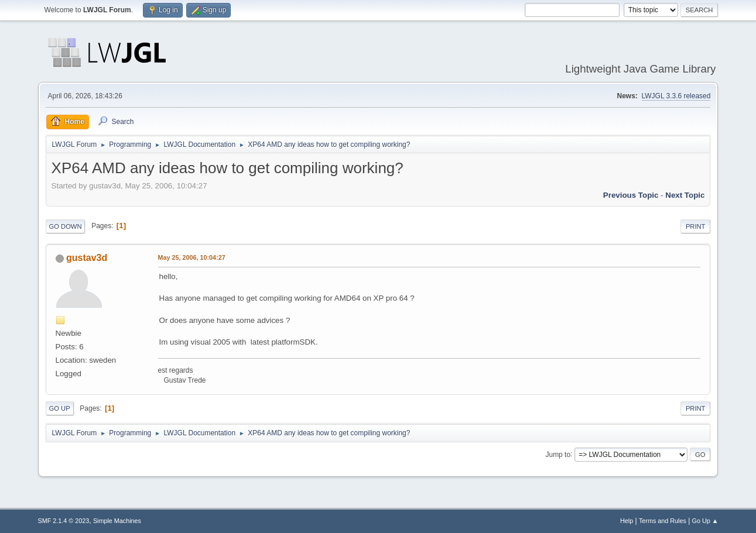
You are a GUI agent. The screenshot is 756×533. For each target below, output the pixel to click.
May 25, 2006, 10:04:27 (192, 257)
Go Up (60, 408)
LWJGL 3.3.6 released (676, 96)
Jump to (558, 454)
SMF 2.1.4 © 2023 (64, 521)
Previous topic (631, 195)
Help (627, 521)
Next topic (685, 195)
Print (696, 226)
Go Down (66, 226)
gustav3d (87, 258)
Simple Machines (117, 521)
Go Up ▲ (705, 521)
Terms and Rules (663, 521)
